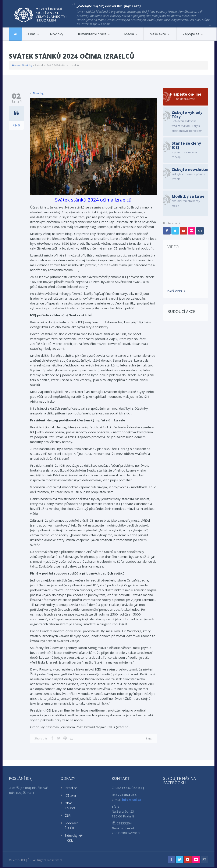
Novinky (57, 34)
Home (16, 65)
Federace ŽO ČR (72, 826)
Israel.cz (71, 788)
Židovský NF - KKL (74, 838)
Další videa (175, 291)
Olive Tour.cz (70, 806)
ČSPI (68, 816)
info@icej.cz (131, 800)
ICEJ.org (70, 796)
